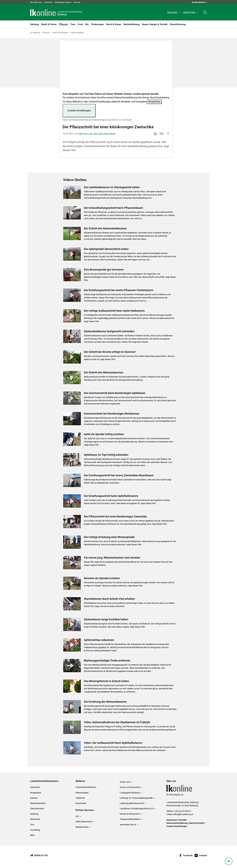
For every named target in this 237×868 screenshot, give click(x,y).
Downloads (81, 803)
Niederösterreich (38, 803)
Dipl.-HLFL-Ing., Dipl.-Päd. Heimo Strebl (97, 134)
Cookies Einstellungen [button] (79, 111)
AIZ (77, 816)
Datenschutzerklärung (125, 98)
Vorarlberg (35, 830)
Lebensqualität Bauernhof (132, 803)
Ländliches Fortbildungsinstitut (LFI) (137, 809)
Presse (77, 2)
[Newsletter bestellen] (39, 856)
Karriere (48, 2)
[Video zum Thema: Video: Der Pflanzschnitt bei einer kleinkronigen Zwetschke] (116, 67)
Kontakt (182, 820)
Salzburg (34, 814)
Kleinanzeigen (82, 793)
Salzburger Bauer (63, 2)
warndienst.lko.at (128, 825)
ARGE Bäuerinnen (84, 822)
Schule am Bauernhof (130, 814)
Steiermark (35, 819)
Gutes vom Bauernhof (130, 787)
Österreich (35, 787)
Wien (32, 835)
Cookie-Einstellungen (177, 826)
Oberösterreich (37, 809)
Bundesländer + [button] (199, 2)
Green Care (125, 782)
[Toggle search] (205, 13)
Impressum (172, 820)
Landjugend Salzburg (130, 793)
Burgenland (36, 793)
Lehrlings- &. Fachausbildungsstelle (136, 798)
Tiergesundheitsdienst (130, 819)
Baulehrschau (82, 827)
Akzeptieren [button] (154, 102)
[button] (174, 13)
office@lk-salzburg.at (183, 814)
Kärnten (34, 798)
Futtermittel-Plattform (86, 787)
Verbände (80, 798)
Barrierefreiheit (197, 823)
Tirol (32, 825)
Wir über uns (36, 2)
